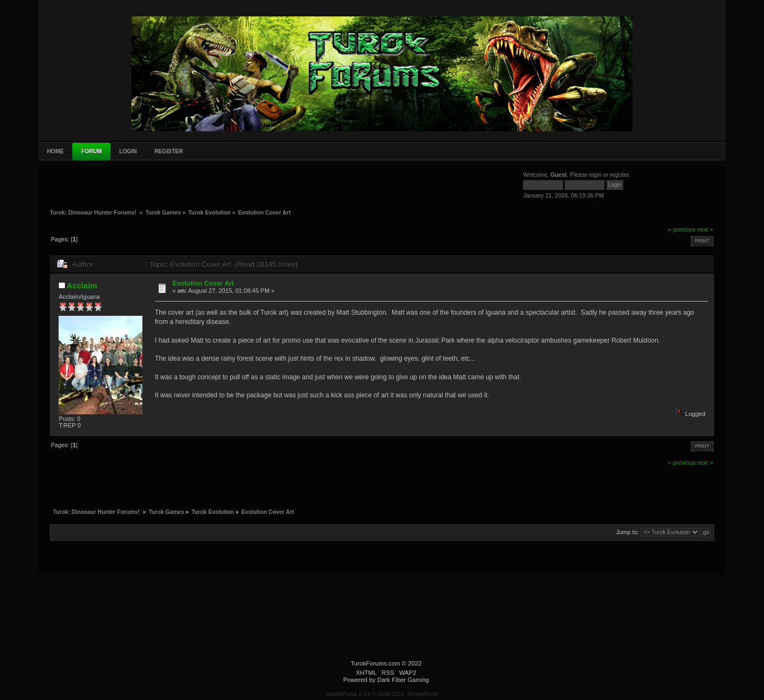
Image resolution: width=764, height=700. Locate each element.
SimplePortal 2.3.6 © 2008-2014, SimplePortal (382, 694)
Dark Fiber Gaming (403, 680)
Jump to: (628, 532)
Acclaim (82, 286)
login (595, 175)
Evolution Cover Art (203, 284)
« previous (682, 229)
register (619, 175)
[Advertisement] (132, 187)
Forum (91, 151)
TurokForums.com (375, 663)
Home (56, 151)
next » (705, 229)
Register (169, 151)
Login (128, 151)
